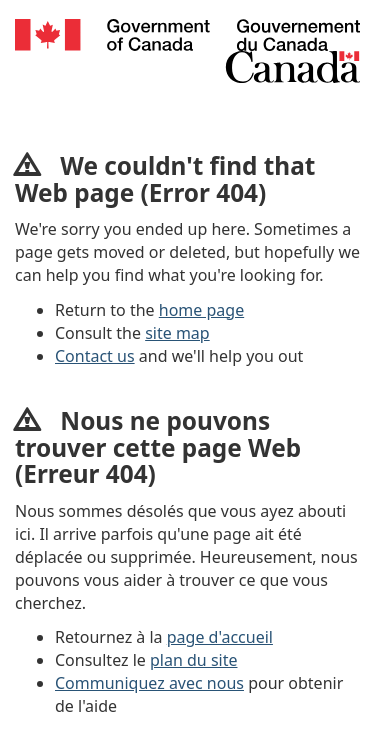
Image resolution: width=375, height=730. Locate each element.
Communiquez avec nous (149, 683)
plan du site (193, 660)
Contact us (95, 356)
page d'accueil (220, 637)
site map (177, 333)
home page (201, 310)
